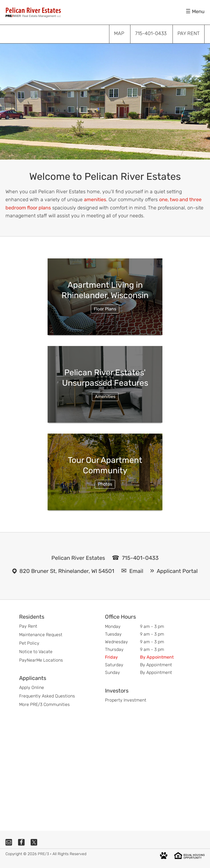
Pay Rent (28, 626)
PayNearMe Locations (41, 660)
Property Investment (126, 700)
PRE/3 (43, 854)
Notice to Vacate (36, 652)
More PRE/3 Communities (44, 704)
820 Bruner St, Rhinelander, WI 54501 (67, 571)
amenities (95, 200)
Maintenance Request (41, 635)
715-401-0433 (140, 558)
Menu (198, 11)
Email (136, 571)
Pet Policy (29, 643)
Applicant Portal (177, 571)
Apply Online (32, 687)
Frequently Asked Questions (47, 696)
